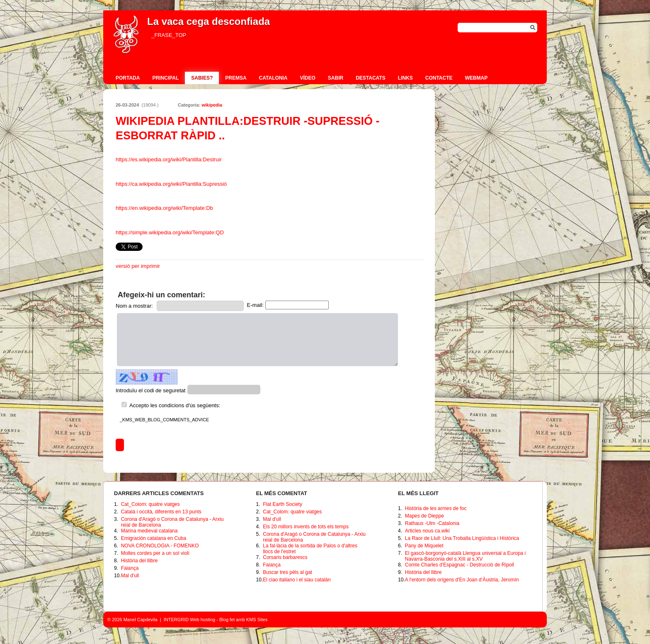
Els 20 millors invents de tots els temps (306, 527)
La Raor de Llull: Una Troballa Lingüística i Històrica (462, 538)
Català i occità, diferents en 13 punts (161, 512)
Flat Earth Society (283, 504)
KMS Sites (257, 620)
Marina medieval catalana (149, 531)
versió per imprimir (138, 266)
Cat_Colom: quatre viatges (150, 504)
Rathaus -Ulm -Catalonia (432, 523)
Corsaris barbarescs (285, 557)
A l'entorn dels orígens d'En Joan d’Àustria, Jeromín (462, 580)
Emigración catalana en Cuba (154, 538)
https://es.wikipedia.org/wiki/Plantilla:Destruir (169, 159)
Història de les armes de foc (436, 508)
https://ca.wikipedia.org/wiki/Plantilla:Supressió (171, 184)
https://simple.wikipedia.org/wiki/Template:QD (170, 232)
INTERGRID (176, 620)
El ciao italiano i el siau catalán (297, 580)
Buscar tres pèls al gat (287, 572)
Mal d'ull (130, 576)
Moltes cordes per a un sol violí (155, 553)
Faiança (130, 568)
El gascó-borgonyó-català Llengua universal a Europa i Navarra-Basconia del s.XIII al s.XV (466, 556)
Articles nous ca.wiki (427, 531)
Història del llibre (139, 561)
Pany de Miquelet (424, 546)
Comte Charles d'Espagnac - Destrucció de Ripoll (460, 565)
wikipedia (212, 105)
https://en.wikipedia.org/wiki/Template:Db (164, 208)
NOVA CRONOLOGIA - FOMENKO (160, 546)
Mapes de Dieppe (424, 516)
